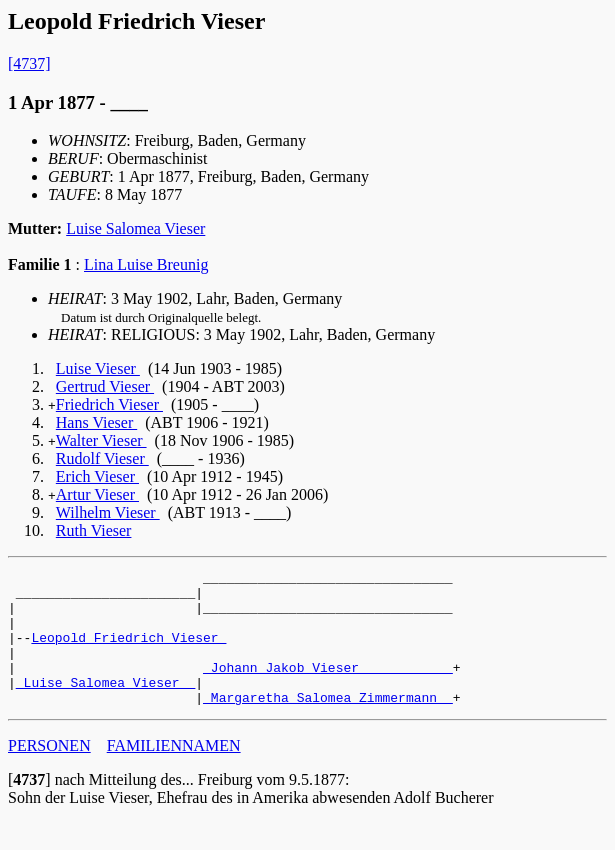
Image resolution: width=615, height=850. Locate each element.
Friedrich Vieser (109, 404)
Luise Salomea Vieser (135, 228)
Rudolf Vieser (102, 458)
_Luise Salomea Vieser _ (105, 706)
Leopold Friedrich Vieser (128, 652)
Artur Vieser (97, 494)
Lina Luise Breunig (146, 264)
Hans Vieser (96, 422)
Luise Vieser (98, 368)
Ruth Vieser (94, 530)
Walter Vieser (101, 440)
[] (29, 806)
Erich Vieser (97, 476)
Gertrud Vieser (105, 386)
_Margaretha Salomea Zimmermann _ (328, 724)
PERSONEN (49, 772)
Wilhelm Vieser (108, 512)
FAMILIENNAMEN (174, 772)
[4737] (29, 63)
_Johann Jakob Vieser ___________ (328, 688)
